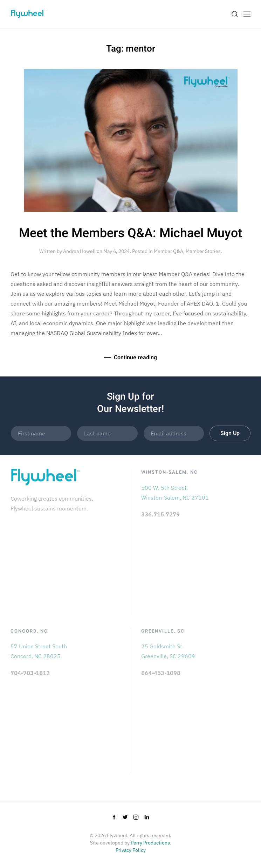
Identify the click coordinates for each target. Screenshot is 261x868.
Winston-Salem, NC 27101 (175, 498)
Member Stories (203, 251)
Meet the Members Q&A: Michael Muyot (130, 233)
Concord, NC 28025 (36, 656)
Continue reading (135, 358)
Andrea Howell (79, 251)
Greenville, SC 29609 (168, 656)
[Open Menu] (247, 14)
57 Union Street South (39, 646)
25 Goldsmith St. (162, 646)
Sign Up (230, 433)
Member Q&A (169, 251)
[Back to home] (28, 14)
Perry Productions (150, 843)
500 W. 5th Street (164, 488)
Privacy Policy (131, 850)
